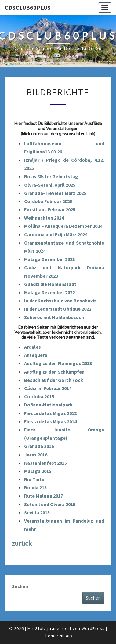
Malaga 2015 (38, 471)
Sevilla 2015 (37, 512)
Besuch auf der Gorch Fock (54, 380)
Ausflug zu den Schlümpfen (54, 372)
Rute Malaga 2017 (43, 496)
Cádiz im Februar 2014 (48, 388)
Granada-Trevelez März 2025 (55, 193)
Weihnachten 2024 (44, 218)
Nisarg (66, 636)
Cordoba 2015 (39, 396)
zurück (22, 543)
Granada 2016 (39, 446)
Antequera (36, 355)
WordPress (93, 628)
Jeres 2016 (36, 455)
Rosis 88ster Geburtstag (51, 176)
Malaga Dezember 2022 (49, 292)
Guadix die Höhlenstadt (50, 284)
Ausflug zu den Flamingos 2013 (58, 363)
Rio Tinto (34, 479)
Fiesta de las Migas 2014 (50, 421)
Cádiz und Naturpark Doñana (64, 267)
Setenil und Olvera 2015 (50, 504)
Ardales (33, 347)
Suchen (20, 586)
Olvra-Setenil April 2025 (50, 185)
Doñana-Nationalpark (48, 405)
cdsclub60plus (28, 7)
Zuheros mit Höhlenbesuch (54, 317)
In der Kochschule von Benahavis (60, 301)
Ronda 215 (35, 487)
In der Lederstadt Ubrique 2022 (58, 309)
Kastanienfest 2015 (45, 463)
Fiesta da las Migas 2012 (50, 413)
